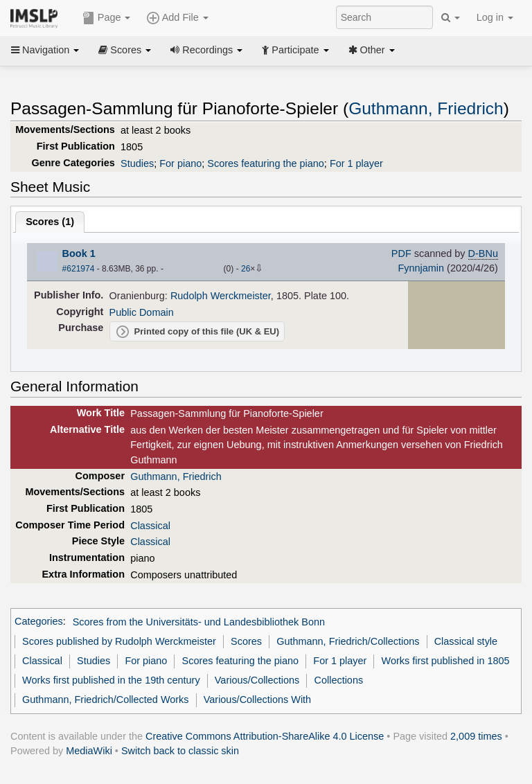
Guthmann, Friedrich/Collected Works (105, 700)
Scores (125, 50)
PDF (401, 253)
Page (107, 18)
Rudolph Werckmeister (221, 296)
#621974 (79, 269)
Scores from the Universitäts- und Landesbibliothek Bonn (199, 622)
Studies (137, 163)
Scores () (50, 222)
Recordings (206, 50)
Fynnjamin (421, 268)
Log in (495, 17)
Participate (295, 50)
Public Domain (142, 312)
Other (372, 50)
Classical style (466, 641)
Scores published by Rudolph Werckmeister (119, 641)
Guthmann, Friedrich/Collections (348, 641)
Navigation (45, 50)
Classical (150, 526)
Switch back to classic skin (180, 751)
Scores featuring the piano (266, 163)
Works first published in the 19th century (111, 680)
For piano (180, 163)
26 (246, 269)
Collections (339, 680)
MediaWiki (89, 751)
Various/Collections (257, 680)
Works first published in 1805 (446, 661)
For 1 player (356, 163)
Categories (39, 622)
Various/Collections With (257, 700)
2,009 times (476, 736)
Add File (177, 18)
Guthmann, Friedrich (426, 108)
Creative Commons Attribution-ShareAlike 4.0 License (265, 736)
